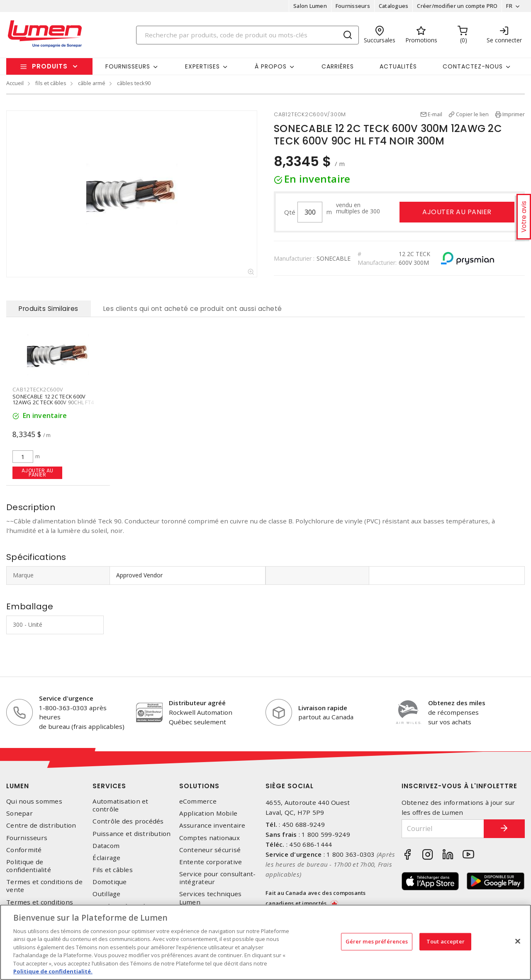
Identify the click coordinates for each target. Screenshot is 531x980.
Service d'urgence (66, 698)
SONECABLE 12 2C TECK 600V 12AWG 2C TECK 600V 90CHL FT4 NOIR (53, 403)
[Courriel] (443, 829)
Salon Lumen (310, 6)
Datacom (106, 846)
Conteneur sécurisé (210, 850)
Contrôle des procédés (128, 821)
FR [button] (509, 6)
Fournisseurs (353, 6)
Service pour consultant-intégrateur (218, 878)
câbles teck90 (134, 83)
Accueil (15, 83)
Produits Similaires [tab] (49, 309)
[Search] (248, 35)
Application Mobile (208, 813)
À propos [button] (271, 66)
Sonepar (19, 813)
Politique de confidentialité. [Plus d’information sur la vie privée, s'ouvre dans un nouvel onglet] (53, 971)
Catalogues (394, 6)
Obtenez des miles (457, 703)
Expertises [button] (202, 66)
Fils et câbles (113, 870)
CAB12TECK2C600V (38, 389)
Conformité (24, 850)
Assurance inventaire (212, 825)
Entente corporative (211, 862)
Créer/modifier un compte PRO (457, 6)
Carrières (338, 66)
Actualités (398, 66)
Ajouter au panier (457, 212)
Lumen (18, 786)
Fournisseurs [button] (128, 66)
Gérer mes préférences (377, 941)
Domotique (110, 882)
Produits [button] (50, 66)
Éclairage (106, 858)
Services (109, 786)
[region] (265, 942)
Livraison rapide (323, 708)
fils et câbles (51, 83)
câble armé (92, 83)
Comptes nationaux (209, 838)
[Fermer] (518, 941)
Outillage (106, 894)
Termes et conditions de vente (44, 886)
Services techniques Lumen (211, 898)
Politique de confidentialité (29, 866)
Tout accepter (446, 941)
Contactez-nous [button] (473, 66)
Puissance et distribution (132, 834)
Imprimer (514, 114)
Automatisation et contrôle (120, 805)
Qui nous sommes (34, 801)
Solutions (199, 786)
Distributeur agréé (197, 703)
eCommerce (198, 801)
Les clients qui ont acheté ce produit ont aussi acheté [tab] (193, 309)
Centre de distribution (41, 825)
